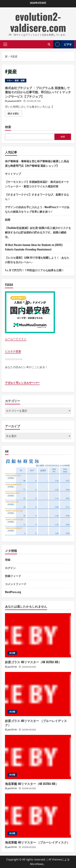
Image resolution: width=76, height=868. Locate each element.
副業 (8, 220)
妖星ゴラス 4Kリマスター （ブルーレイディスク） (36, 723)
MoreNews (37, 864)
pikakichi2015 (14, 101)
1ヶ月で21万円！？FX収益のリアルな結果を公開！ (35, 270)
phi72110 (12, 667)
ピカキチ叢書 (13, 351)
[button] (5, 44)
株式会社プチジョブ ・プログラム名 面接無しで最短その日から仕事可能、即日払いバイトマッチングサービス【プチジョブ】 (38, 92)
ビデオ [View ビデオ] (62, 44)
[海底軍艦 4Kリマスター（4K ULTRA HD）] (38, 757)
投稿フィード (13, 576)
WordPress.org (13, 592)
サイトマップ (13, 174)
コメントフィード (16, 584)
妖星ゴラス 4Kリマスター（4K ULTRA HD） (33, 662)
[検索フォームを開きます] (49, 44)
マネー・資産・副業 (16, 80)
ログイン (10, 568)
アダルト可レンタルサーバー (22, 383)
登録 (8, 560)
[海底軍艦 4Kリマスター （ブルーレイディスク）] (38, 816)
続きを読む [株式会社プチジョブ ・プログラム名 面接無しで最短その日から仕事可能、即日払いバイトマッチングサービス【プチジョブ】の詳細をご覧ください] (15, 114)
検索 (8, 127)
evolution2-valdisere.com (38, 22)
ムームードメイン (16, 339)
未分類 (12, 653)
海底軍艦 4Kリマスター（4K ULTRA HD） (32, 784)
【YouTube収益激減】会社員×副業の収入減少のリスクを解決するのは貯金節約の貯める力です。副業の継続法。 (38, 232)
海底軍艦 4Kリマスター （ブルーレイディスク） (37, 842)
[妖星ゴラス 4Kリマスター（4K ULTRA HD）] (38, 635)
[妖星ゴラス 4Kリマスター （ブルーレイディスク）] (38, 694)
